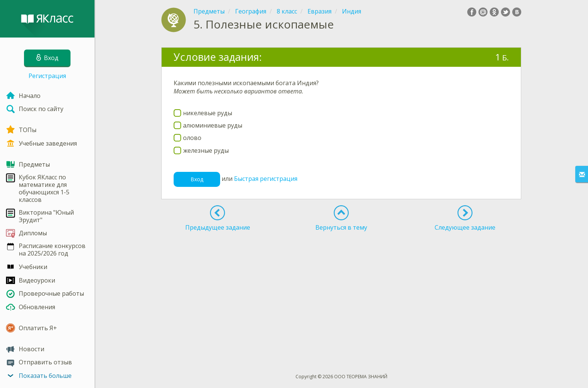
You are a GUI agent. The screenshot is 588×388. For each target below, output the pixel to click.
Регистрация (47, 76)
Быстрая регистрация (266, 179)
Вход (197, 179)
